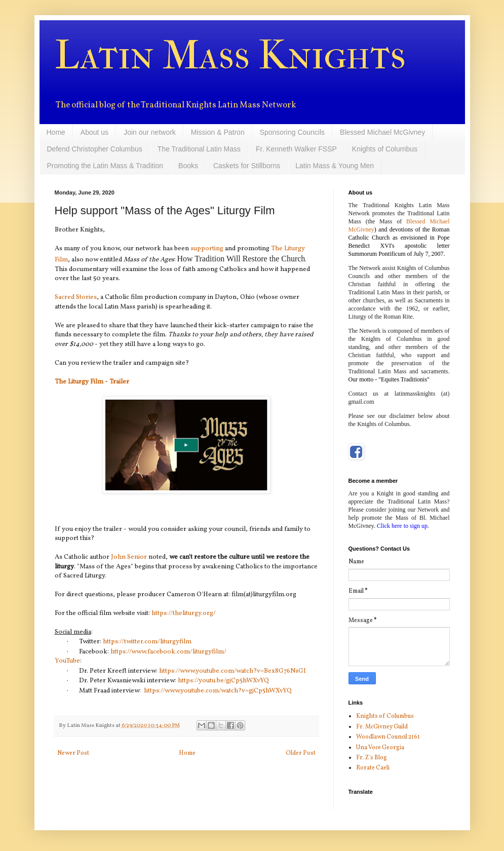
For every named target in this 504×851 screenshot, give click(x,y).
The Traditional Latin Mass (199, 149)
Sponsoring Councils (292, 132)
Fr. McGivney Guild (382, 727)
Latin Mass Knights (230, 55)
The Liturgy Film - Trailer (92, 382)
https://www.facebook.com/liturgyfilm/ (168, 652)
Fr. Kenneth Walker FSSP (296, 149)
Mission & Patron (218, 132)
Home (56, 132)
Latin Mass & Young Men (335, 166)
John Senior (129, 557)
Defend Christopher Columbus (95, 149)
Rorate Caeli (373, 768)
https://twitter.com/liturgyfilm (147, 642)
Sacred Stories (76, 297)
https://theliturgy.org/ (184, 613)
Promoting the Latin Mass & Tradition (105, 166)
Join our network (150, 132)
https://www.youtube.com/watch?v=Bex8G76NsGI (232, 671)
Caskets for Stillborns (247, 166)
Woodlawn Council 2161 (388, 737)
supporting (208, 248)
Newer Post (73, 753)
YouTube (67, 661)
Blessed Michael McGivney (382, 132)
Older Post (301, 753)
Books (188, 166)
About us (94, 132)
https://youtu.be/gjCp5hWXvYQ (223, 681)
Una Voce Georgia (380, 748)
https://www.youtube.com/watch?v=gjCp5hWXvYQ (218, 691)
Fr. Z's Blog (372, 758)
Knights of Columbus (385, 149)
